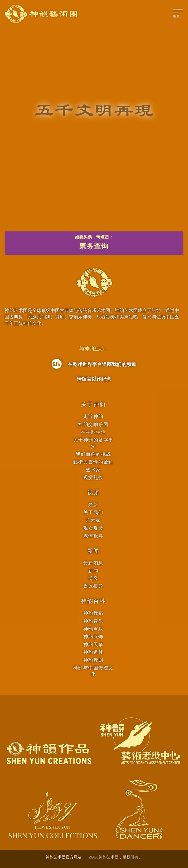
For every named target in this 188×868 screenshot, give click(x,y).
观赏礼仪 (93, 477)
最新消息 (93, 563)
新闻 (93, 551)
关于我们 (93, 512)
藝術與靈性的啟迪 (93, 462)
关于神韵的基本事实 (93, 443)
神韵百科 (93, 601)
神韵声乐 (93, 629)
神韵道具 (93, 652)
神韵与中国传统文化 (93, 671)
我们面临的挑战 (93, 454)
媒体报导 (93, 536)
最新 (93, 505)
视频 (93, 493)
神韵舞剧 (93, 660)
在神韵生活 (94, 432)
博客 (93, 578)
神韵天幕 (93, 644)
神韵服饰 (93, 636)
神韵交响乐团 (93, 424)
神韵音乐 (93, 621)
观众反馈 (93, 528)
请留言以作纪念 (94, 379)
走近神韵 (93, 416)
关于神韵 (93, 404)
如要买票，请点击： (94, 243)
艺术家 (93, 470)
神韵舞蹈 (93, 613)
